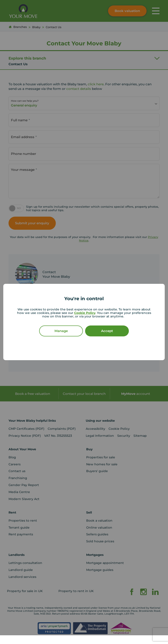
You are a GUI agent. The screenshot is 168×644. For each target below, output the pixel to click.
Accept (107, 331)
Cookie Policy (85, 313)
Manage (61, 331)
